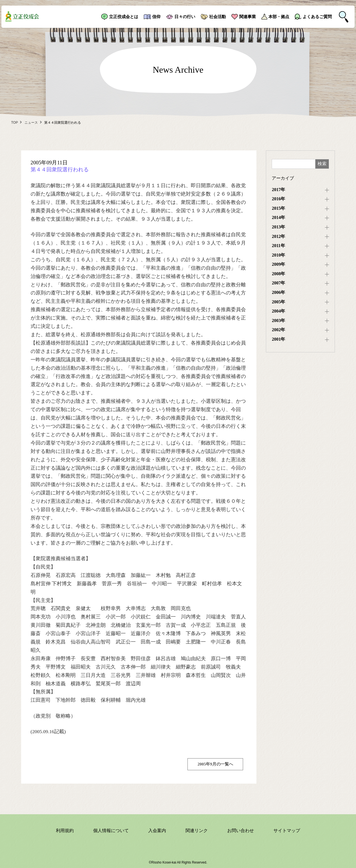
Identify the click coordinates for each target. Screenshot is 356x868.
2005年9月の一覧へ (215, 764)
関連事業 (248, 17)
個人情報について (111, 831)
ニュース (31, 123)
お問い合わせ (241, 831)
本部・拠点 (279, 17)
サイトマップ (287, 831)
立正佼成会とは (124, 17)
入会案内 (157, 831)
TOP (14, 123)
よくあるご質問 (317, 17)
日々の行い (185, 17)
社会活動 (217, 17)
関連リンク (197, 831)
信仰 (156, 17)
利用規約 (65, 831)
